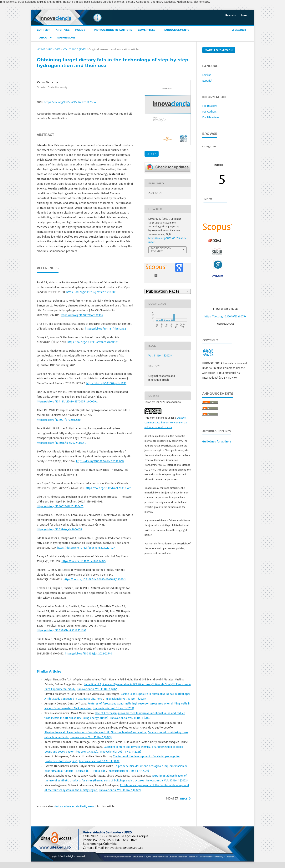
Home (41, 49)
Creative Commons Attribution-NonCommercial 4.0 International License (166, 423)
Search (239, 30)
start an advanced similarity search (75, 807)
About (44, 38)
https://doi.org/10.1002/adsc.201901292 (100, 461)
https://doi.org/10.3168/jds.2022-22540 (88, 654)
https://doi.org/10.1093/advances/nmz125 (93, 342)
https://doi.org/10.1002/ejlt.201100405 (60, 506)
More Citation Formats (161, 250)
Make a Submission (219, 50)
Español (207, 81)
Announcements (177, 30)
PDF (153, 154)
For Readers (210, 106)
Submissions (66, 38)
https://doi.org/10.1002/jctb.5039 (106, 383)
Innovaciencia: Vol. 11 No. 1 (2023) (113, 708)
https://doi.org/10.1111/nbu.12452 (105, 329)
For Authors (209, 112)
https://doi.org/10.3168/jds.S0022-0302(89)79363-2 (95, 580)
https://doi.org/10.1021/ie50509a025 (84, 561)
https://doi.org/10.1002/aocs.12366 (82, 315)
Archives (63, 30)
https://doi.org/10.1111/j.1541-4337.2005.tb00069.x (67, 402)
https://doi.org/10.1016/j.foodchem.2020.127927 (86, 548)
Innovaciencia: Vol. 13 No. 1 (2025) (98, 689)
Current (43, 30)
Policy (81, 30)
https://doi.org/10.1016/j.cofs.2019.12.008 (91, 292)
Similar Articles (49, 671)
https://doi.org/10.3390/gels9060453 (59, 530)
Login (245, 15)
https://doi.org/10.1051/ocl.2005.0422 (108, 488)
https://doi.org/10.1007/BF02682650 (59, 420)
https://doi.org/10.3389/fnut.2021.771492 (61, 631)
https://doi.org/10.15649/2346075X (225, 317)
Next (184, 799)
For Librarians (211, 117)
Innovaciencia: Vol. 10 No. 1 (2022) (100, 761)
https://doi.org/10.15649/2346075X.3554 (70, 102)
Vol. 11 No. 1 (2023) (75, 49)
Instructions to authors (113, 30)
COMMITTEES (147, 30)
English (207, 75)
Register (231, 15)
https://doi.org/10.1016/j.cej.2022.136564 (61, 443)
